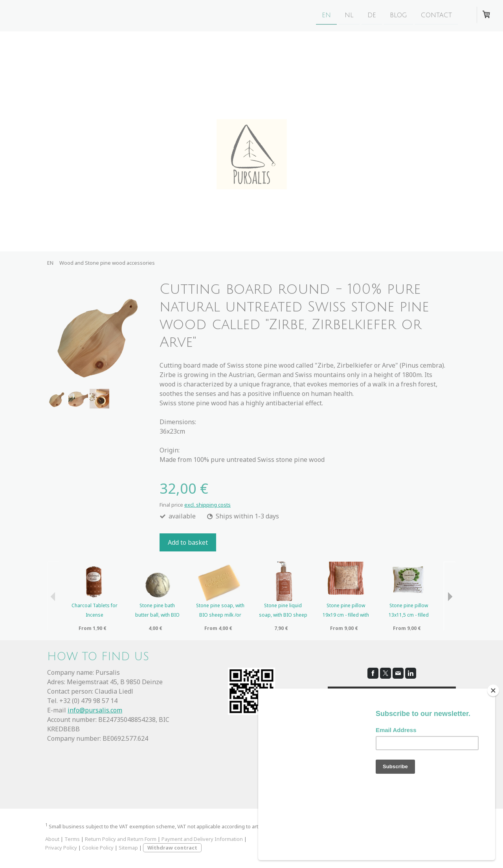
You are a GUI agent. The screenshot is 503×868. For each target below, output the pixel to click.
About (52, 839)
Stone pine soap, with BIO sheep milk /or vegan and (220, 615)
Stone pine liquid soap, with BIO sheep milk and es (283, 615)
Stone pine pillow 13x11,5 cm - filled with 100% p (409, 615)
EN (326, 15)
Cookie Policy (98, 848)
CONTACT (436, 15)
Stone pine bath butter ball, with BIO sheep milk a (157, 615)
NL (349, 15)
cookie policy (395, 728)
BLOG (398, 15)
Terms (72, 839)
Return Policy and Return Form (121, 839)
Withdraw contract (172, 848)
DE (372, 15)
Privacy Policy (61, 848)
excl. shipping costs (207, 505)
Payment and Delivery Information (202, 839)
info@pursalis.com (95, 710)
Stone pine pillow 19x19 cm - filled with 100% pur (346, 615)
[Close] (493, 732)
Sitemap (128, 848)
